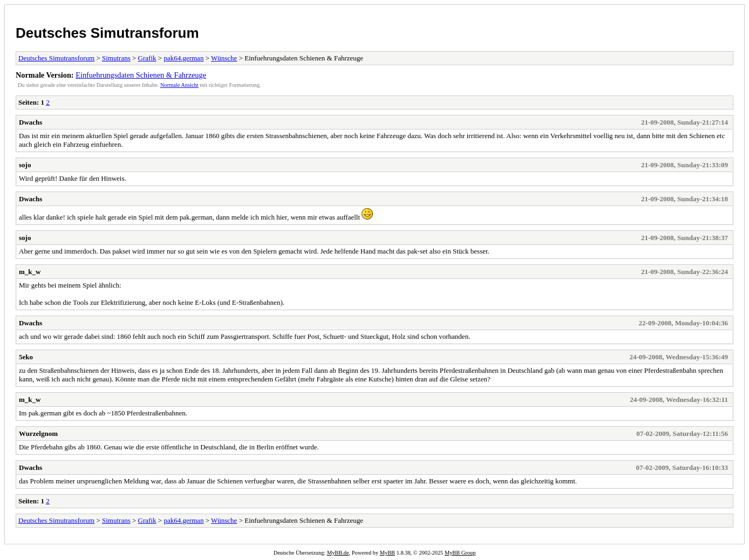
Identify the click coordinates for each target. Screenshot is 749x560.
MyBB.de (338, 553)
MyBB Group (460, 553)
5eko (26, 357)
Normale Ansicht (179, 85)
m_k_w (30, 272)
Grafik (147, 58)
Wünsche (224, 58)
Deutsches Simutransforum (107, 33)
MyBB (387, 553)
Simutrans (116, 58)
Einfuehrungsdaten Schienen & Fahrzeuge (141, 75)
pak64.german (183, 58)
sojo (25, 165)
